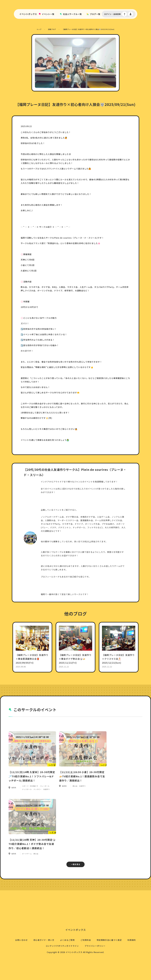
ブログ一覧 (95, 15)
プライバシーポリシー (95, 963)
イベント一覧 (49, 15)
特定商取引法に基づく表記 (110, 957)
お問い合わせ (21, 957)
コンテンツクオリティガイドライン (62, 963)
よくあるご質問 (67, 957)
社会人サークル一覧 (72, 15)
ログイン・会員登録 (112, 15)
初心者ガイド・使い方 (43, 957)
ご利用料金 (86, 957)
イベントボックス (29, 15)
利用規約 (132, 957)
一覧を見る (76, 878)
